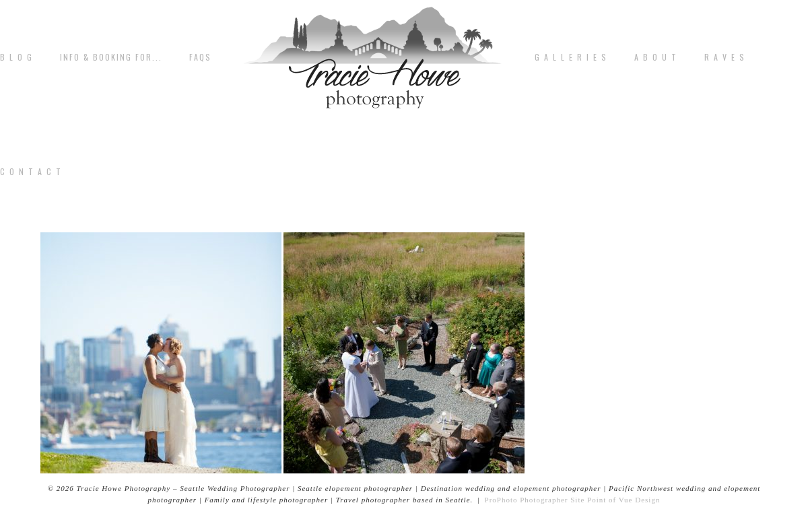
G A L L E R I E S (571, 57)
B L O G (16, 57)
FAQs (200, 57)
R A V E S (725, 57)
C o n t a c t (31, 172)
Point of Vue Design (624, 500)
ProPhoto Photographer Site (535, 500)
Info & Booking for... (111, 57)
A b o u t (656, 57)
